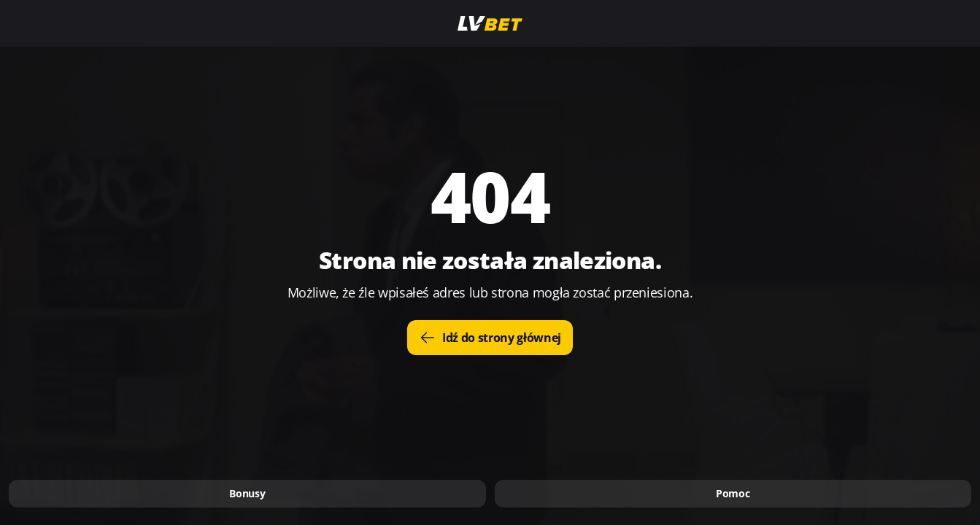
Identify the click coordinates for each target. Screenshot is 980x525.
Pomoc (733, 493)
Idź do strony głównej (490, 338)
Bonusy (247, 493)
